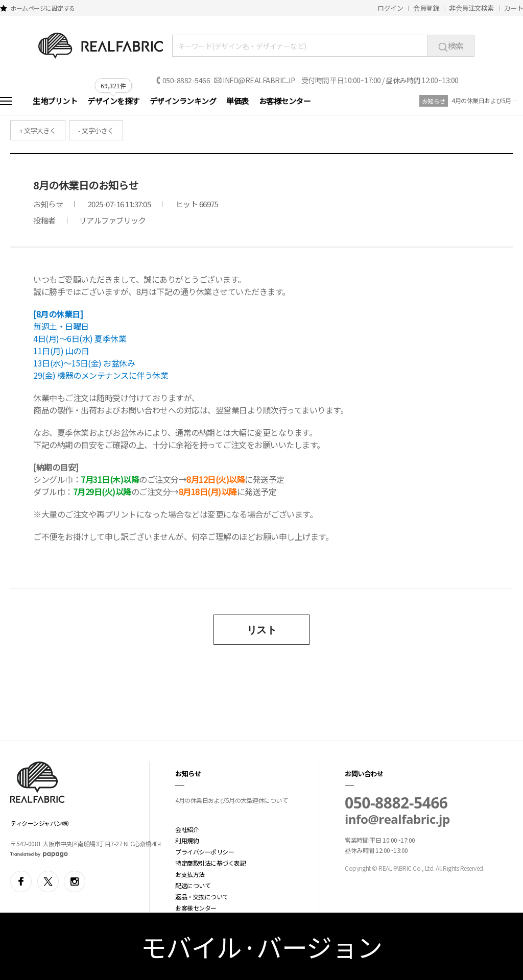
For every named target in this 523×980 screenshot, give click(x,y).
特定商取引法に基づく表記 (210, 863)
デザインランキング (183, 101)
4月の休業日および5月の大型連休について (485, 100)
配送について (193, 885)
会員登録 (426, 8)
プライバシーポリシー (205, 852)
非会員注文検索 (471, 8)
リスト (262, 630)
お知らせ (434, 101)
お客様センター (285, 101)
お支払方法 (190, 874)
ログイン (390, 8)
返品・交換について (202, 897)
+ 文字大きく (38, 130)
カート (514, 8)
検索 (451, 45)
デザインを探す (113, 101)
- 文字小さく (96, 130)
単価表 (237, 101)
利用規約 (187, 840)
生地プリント (55, 101)
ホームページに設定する (43, 8)
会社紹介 (187, 829)
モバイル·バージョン (262, 946)
